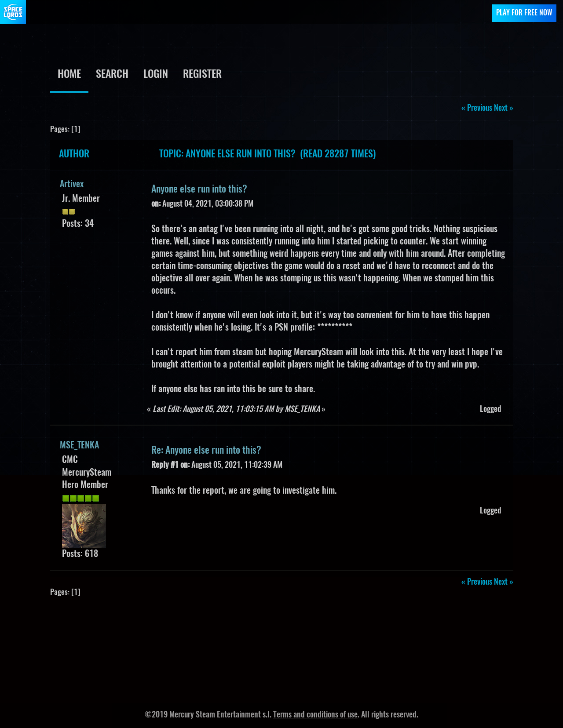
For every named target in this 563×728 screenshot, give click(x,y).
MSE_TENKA (79, 446)
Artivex (72, 185)
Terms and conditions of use (315, 715)
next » (504, 109)
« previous (477, 109)
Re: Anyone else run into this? (206, 451)
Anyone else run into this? (199, 189)
